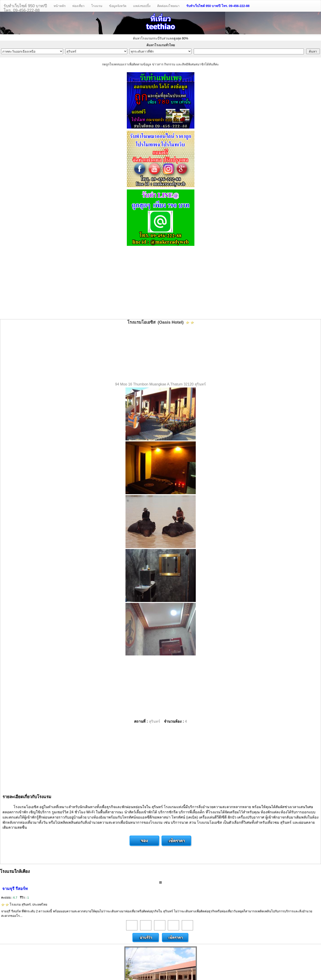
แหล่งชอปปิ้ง (142, 6)
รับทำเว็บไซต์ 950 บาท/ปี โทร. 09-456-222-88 (218, 6)
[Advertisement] (161, 283)
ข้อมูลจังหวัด (118, 6)
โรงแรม (97, 6)
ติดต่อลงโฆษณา (168, 6)
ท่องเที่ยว (78, 6)
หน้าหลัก (60, 6)
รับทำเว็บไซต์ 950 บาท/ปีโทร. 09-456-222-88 (25, 8)
